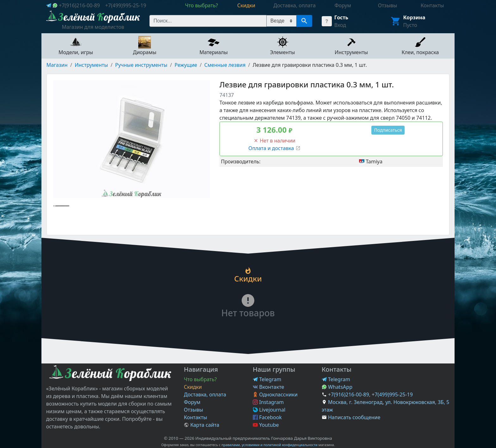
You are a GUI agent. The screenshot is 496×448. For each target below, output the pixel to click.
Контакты (195, 417)
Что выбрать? (200, 379)
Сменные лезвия (225, 65)
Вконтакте (268, 387)
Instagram (268, 402)
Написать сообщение (354, 417)
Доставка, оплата (205, 394)
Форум (192, 402)
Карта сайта (201, 425)
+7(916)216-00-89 (79, 5)
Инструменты (91, 65)
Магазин (57, 65)
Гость (341, 17)
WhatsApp (337, 387)
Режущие (186, 65)
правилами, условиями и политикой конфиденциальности (270, 445)
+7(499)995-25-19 (126, 5)
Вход (340, 25)
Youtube (266, 425)
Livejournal (269, 410)
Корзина (414, 17)
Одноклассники (275, 394)
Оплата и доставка (274, 148)
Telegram (267, 379)
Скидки (193, 387)
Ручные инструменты (141, 65)
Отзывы (193, 410)
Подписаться (388, 130)
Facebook (267, 417)
